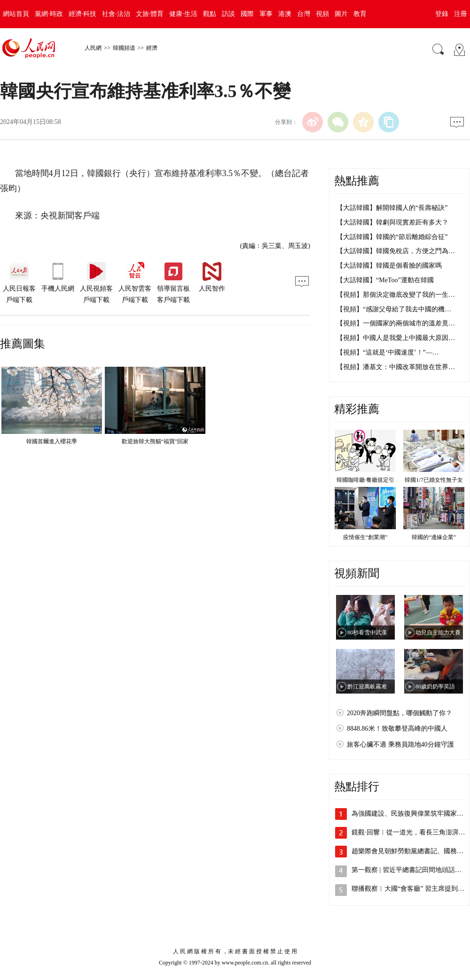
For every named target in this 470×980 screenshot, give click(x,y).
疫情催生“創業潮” (365, 537)
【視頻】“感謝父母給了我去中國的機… (394, 309)
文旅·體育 (150, 14)
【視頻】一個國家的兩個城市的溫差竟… (396, 323)
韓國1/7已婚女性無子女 (434, 480)
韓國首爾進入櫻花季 (52, 441)
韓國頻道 (124, 48)
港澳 (285, 14)
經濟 (152, 48)
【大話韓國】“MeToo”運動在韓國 (385, 280)
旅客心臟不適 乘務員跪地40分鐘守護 (400, 745)
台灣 (304, 14)
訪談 (228, 14)
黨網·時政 (49, 14)
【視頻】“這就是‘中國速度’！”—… (388, 352)
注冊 (461, 14)
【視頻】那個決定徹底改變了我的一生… (396, 295)
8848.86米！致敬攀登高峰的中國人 (397, 729)
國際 (247, 14)
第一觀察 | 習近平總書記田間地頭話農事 (410, 870)
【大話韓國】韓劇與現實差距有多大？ (392, 222)
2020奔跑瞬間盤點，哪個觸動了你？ (399, 713)
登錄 (442, 14)
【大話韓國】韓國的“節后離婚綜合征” (392, 237)
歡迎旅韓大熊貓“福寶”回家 (155, 441)
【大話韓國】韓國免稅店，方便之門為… (396, 251)
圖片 (341, 14)
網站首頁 (16, 14)
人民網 (93, 48)
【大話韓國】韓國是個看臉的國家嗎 (389, 266)
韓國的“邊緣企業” (434, 537)
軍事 (266, 14)
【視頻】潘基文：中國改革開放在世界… (396, 367)
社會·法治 (116, 14)
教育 (360, 14)
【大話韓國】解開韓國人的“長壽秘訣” (392, 208)
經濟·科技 (83, 14)
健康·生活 (183, 14)
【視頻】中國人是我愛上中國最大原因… (396, 338)
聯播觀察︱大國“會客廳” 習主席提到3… (410, 889)
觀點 (210, 14)
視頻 (322, 14)
